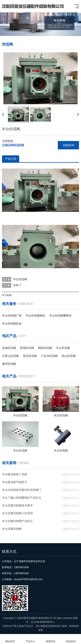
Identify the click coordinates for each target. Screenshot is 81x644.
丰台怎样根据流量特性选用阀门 (22, 490)
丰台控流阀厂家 (12, 316)
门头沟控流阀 (49, 356)
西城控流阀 (27, 348)
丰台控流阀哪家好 (60, 316)
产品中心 (30, 639)
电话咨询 (71, 639)
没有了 (17, 285)
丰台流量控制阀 (12, 529)
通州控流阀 (9, 364)
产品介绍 (11, 159)
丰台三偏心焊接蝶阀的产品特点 (22, 498)
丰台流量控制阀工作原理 (17, 513)
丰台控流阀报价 (35, 316)
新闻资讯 (51, 639)
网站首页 (10, 639)
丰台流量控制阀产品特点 (17, 521)
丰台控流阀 (20, 279)
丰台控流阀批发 (12, 323)
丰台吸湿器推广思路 (15, 474)
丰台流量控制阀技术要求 (17, 505)
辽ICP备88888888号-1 (43, 622)
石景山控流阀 (10, 356)
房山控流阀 (69, 356)
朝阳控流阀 (45, 348)
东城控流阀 (9, 348)
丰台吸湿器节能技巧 (15, 482)
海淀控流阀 (30, 356)
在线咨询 (68, 145)
